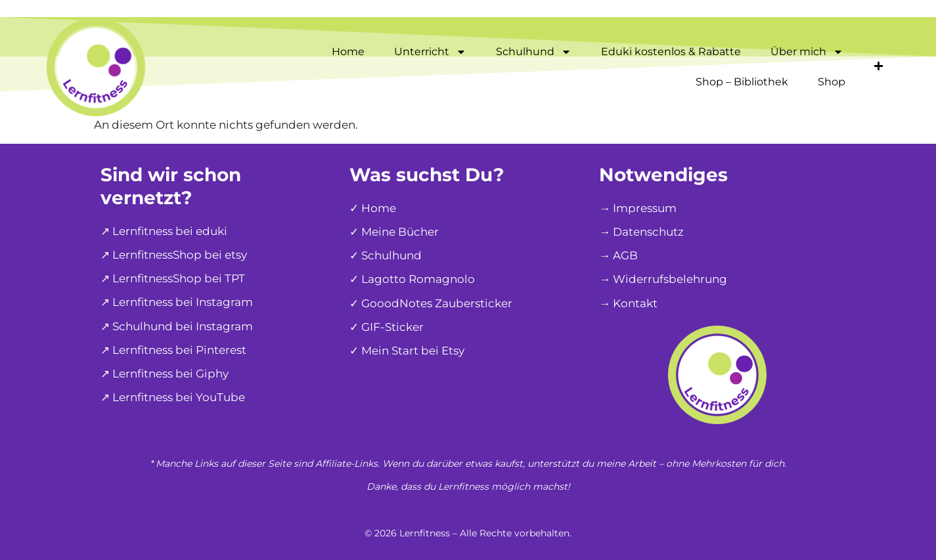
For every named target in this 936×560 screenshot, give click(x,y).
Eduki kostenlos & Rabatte (671, 52)
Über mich (807, 52)
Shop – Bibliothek (742, 82)
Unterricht (430, 52)
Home (348, 52)
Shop (832, 82)
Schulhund (534, 52)
